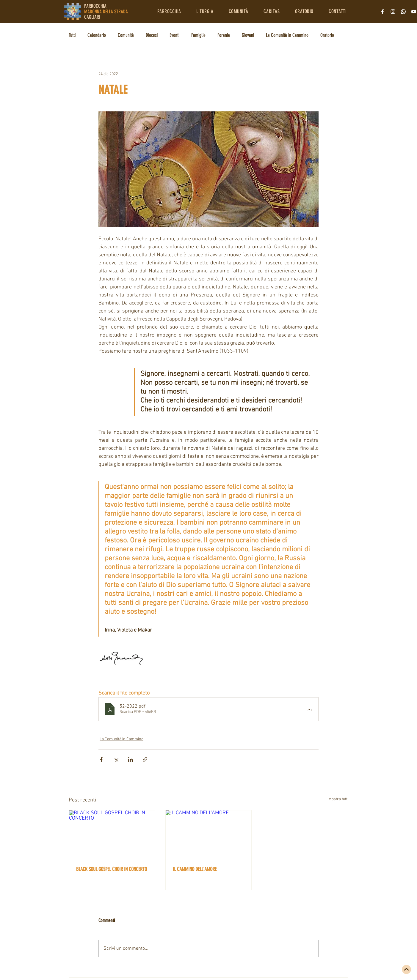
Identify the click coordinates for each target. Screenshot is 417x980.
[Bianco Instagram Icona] (393, 12)
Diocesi (152, 35)
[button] (169, 11)
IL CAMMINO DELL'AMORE (195, 869)
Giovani (248, 35)
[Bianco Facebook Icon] (382, 12)
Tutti (72, 35)
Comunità (126, 35)
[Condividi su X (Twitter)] (116, 759)
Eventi (174, 35)
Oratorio (327, 35)
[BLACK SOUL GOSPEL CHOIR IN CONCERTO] (112, 834)
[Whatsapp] (403, 12)
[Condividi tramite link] (145, 759)
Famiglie (198, 35)
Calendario (97, 35)
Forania (224, 35)
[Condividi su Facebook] (101, 759)
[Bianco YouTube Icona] (414, 12)
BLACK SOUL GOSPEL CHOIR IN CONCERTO (112, 869)
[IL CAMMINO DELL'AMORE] (209, 834)
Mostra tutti (338, 799)
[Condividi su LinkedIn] (130, 759)
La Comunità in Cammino (287, 35)
